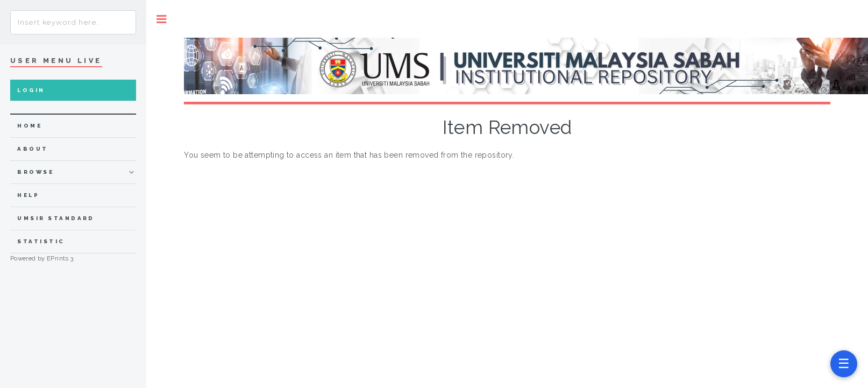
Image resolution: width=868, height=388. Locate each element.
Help (28, 195)
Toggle (162, 19)
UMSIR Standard (56, 218)
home (30, 126)
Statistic (41, 241)
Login (31, 90)
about (33, 149)
